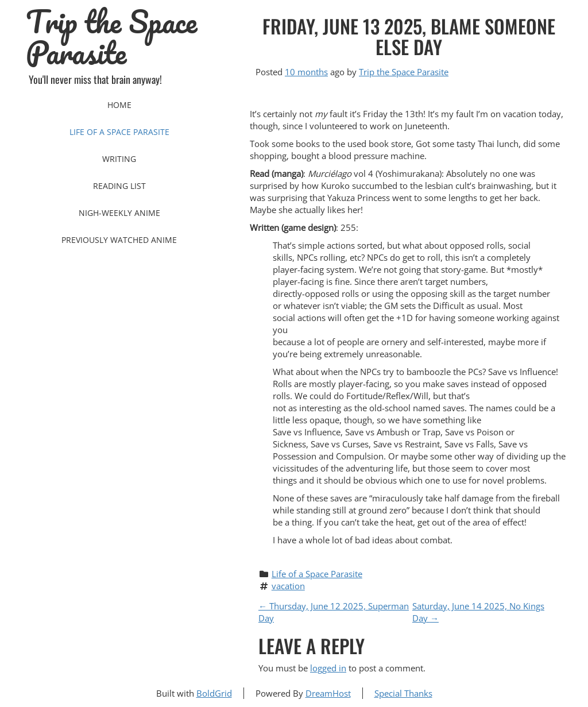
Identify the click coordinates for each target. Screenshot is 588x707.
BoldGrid (214, 693)
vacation (288, 586)
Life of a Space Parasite (119, 132)
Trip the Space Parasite (111, 37)
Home (119, 105)
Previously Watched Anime (119, 240)
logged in (328, 668)
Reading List (119, 186)
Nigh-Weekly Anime (119, 213)
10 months (306, 72)
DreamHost (328, 693)
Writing (119, 159)
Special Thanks (403, 693)
